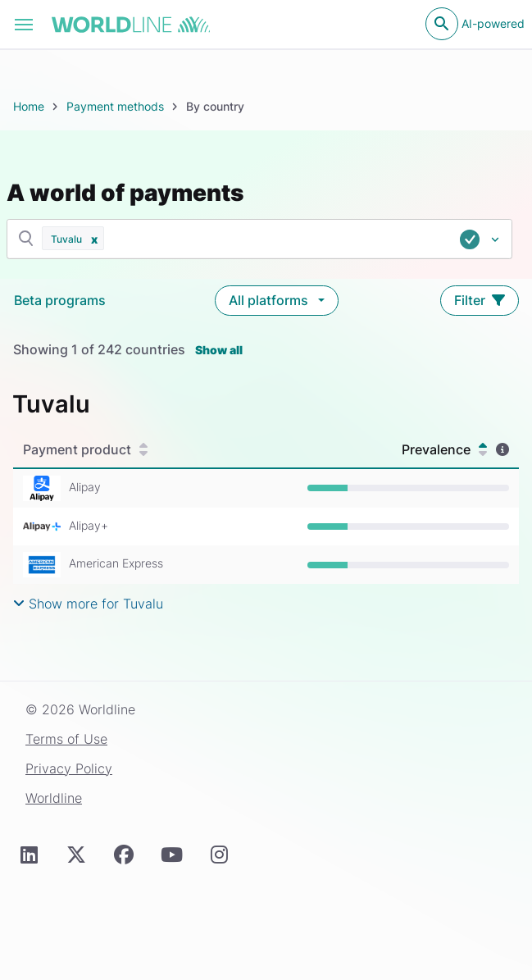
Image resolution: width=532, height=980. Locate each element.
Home (29, 106)
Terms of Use (66, 739)
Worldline (54, 798)
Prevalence (444, 449)
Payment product (85, 449)
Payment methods (115, 106)
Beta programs (60, 300)
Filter (480, 300)
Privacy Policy (69, 768)
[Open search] (442, 24)
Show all (219, 350)
